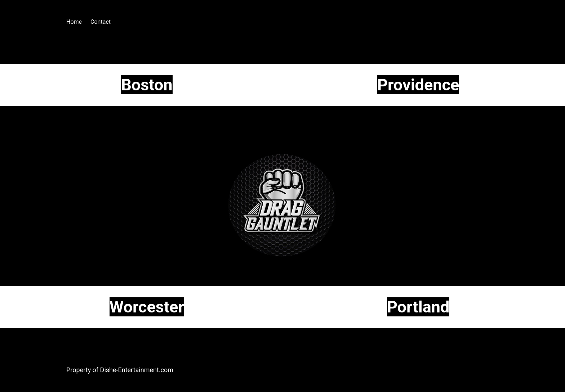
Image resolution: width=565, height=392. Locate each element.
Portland (418, 307)
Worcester (147, 307)
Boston (147, 85)
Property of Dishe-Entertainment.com (120, 370)
